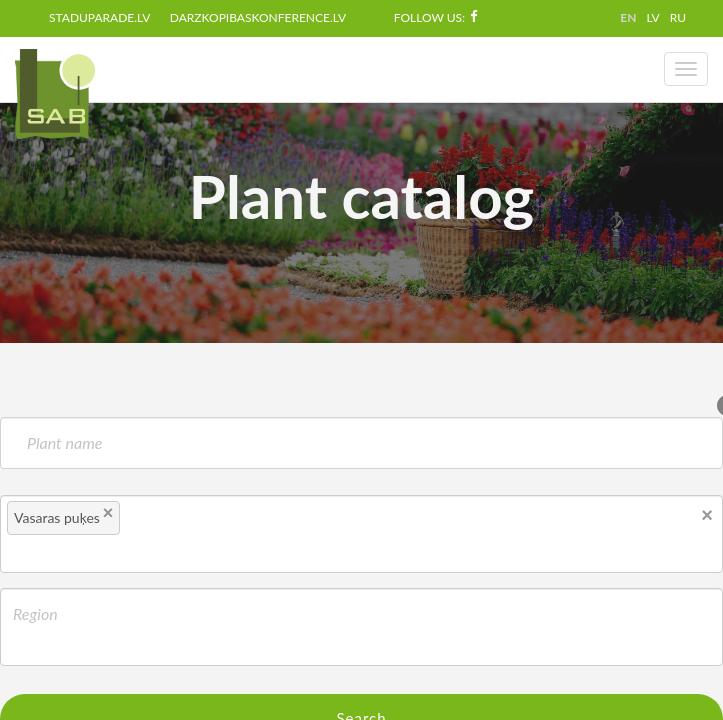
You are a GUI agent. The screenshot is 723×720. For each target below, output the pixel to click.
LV (652, 17)
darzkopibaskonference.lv (258, 17)
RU (678, 17)
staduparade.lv (99, 17)
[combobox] (361, 534)
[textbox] (160, 521)
